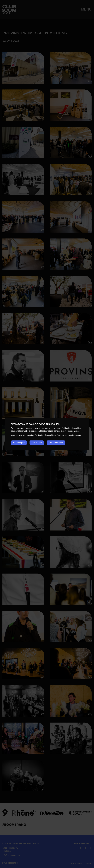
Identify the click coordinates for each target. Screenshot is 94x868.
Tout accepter (19, 443)
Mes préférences (56, 443)
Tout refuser (37, 443)
